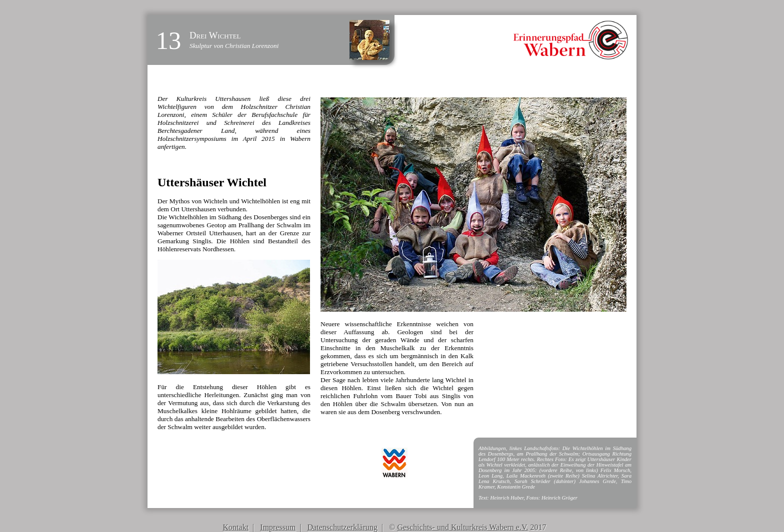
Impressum (278, 527)
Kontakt (236, 527)
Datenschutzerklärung (342, 527)
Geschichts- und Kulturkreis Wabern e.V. (462, 527)
